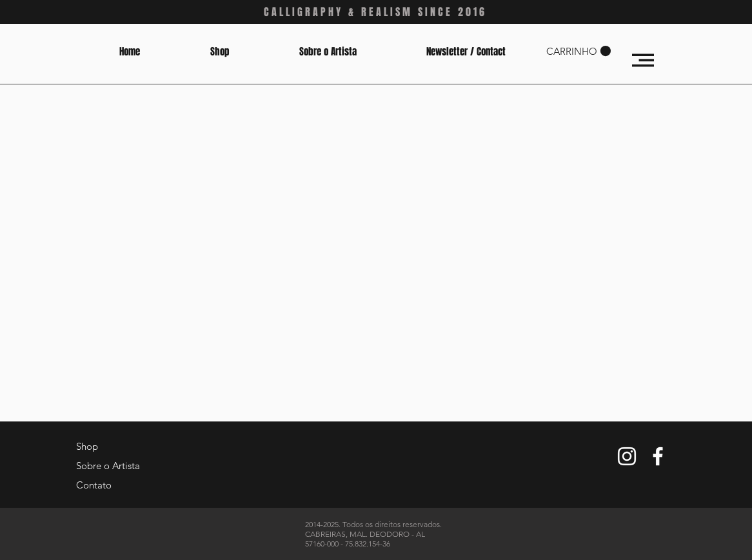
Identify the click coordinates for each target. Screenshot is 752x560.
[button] (579, 51)
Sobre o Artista (108, 466)
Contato (94, 485)
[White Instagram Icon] (627, 456)
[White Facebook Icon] (658, 456)
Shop (87, 446)
